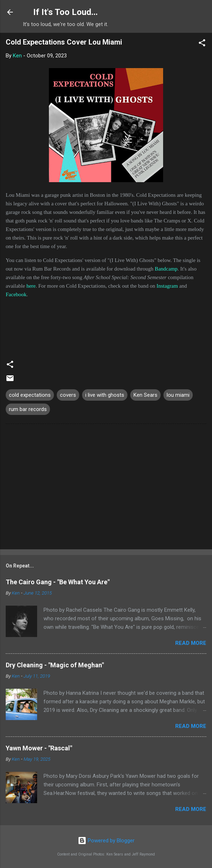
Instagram (167, 286)
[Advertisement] (106, 488)
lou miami (178, 395)
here (31, 286)
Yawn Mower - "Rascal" (39, 748)
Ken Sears (145, 395)
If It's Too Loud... (65, 12)
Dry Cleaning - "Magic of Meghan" (55, 665)
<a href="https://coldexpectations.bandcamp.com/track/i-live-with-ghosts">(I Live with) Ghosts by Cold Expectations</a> (106, 325)
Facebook (16, 294)
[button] (202, 44)
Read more (191, 643)
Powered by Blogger (106, 841)
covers (68, 395)
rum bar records (28, 409)
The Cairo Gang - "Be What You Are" (58, 582)
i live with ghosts (105, 395)
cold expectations (30, 395)
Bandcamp (166, 269)
